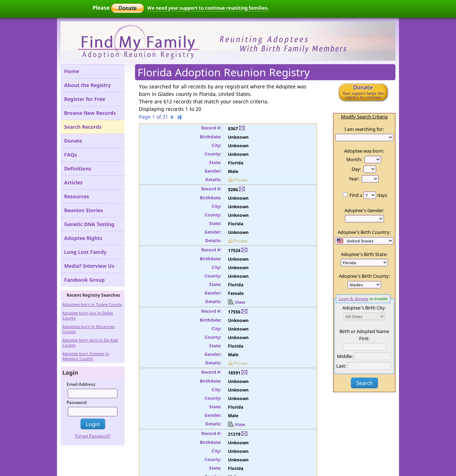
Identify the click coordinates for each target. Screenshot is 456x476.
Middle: (345, 356)
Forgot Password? (93, 436)
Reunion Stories (84, 210)
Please (118, 7)
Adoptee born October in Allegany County (86, 356)
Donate (73, 141)
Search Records (83, 127)
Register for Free (85, 99)
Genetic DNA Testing (89, 224)
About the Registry (87, 85)
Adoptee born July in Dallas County (88, 315)
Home (72, 71)
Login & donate (353, 298)
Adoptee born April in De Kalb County (90, 342)
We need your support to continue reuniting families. (208, 8)
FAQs (71, 155)
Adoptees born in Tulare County (92, 304)
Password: (77, 402)
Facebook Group (84, 280)
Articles (73, 182)
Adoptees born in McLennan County (89, 329)
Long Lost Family (85, 252)
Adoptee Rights (83, 238)
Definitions (78, 168)
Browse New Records (90, 113)
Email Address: (82, 384)
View (237, 302)
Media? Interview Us (89, 266)
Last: (341, 366)
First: (364, 338)
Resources (77, 196)
